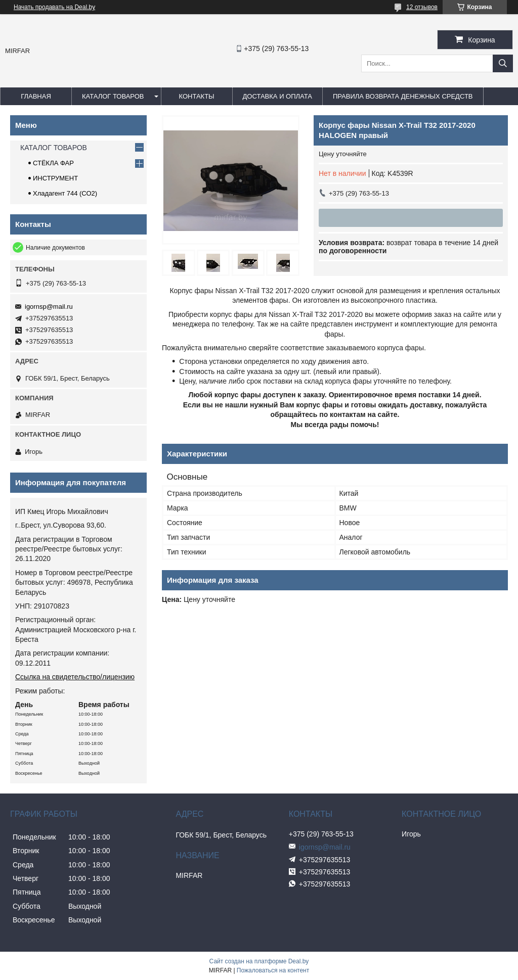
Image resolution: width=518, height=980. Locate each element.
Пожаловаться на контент (273, 970)
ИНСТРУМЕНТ (55, 178)
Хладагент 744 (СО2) (65, 193)
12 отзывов (422, 7)
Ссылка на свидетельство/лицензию (75, 677)
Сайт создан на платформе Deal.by (259, 961)
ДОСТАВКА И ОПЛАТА (277, 96)
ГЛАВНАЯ (36, 96)
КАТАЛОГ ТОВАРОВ (113, 96)
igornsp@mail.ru (49, 307)
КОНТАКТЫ (196, 96)
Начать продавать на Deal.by (54, 7)
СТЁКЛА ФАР (53, 163)
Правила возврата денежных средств (403, 96)
